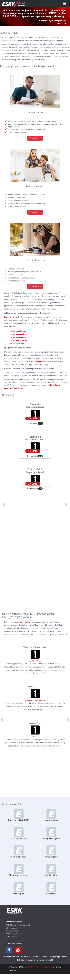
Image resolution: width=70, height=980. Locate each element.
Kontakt (49, 960)
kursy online (25, 622)
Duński (35, 737)
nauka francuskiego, (18, 337)
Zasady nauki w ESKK (30, 957)
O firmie (40, 960)
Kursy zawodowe (35, 186)
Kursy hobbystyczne (35, 260)
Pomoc (64, 957)
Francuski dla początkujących (35, 700)
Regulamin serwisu (11, 957)
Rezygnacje (55, 957)
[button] (7, 504)
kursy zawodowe (38, 361)
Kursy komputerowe (19, 852)
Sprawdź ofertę (35, 138)
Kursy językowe (35, 112)
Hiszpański (35, 471)
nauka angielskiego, (18, 331)
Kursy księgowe (51, 852)
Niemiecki (35, 438)
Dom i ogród (19, 888)
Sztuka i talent (51, 870)
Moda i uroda (51, 888)
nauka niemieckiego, (18, 334)
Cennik (45, 957)
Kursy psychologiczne (19, 870)
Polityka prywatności (26, 960)
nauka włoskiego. (17, 344)
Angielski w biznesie (35, 661)
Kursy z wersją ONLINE (19, 815)
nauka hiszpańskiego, (19, 340)
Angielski (35, 405)
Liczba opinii (35, 423)
